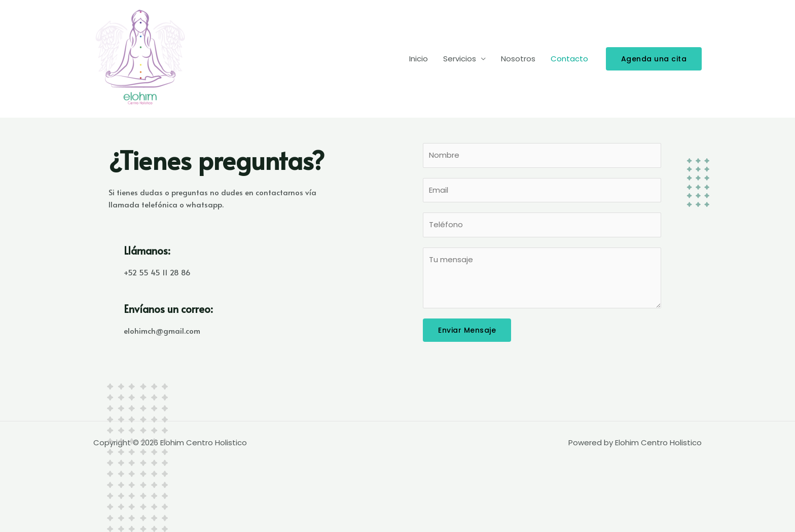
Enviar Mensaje (467, 330)
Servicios (460, 59)
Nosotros (518, 59)
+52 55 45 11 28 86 (157, 272)
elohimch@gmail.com (162, 330)
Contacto (569, 59)
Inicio (419, 59)
